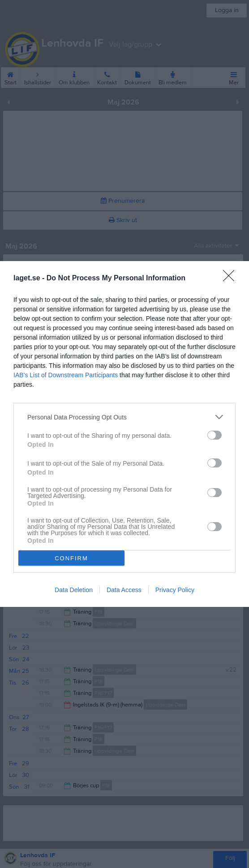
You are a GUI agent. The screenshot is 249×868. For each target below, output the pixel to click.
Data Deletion (74, 590)
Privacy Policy (175, 590)
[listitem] (124, 417)
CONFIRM (71, 558)
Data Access (124, 590)
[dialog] (124, 434)
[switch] (215, 435)
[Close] (232, 279)
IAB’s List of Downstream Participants (66, 375)
